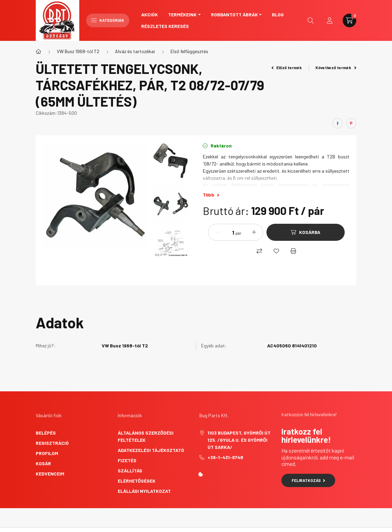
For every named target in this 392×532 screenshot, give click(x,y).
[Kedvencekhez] (276, 251)
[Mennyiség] (228, 232)
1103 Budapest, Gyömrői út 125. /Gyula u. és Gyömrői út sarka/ (239, 440)
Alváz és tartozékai (135, 51)
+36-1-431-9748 (225, 457)
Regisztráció (52, 443)
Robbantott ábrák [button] (234, 14)
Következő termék (336, 67)
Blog (278, 14)
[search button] (311, 20)
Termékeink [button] (182, 14)
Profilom (47, 453)
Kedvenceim (50, 474)
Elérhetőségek (137, 481)
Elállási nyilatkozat (144, 491)
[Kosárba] (306, 232)
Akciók (150, 14)
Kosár (43, 463)
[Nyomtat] (293, 251)
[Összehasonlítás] (259, 251)
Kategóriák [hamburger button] (108, 20)
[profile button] (330, 20)
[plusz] (254, 232)
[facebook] (338, 123)
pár (239, 233)
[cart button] (349, 20)
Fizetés (127, 460)
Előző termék (287, 67)
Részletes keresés (165, 26)
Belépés (46, 433)
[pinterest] (351, 123)
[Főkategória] (38, 51)
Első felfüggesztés (189, 51)
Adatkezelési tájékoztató (151, 450)
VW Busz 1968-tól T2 (78, 51)
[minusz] (217, 232)
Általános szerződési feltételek (146, 436)
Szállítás (130, 471)
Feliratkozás (308, 480)
